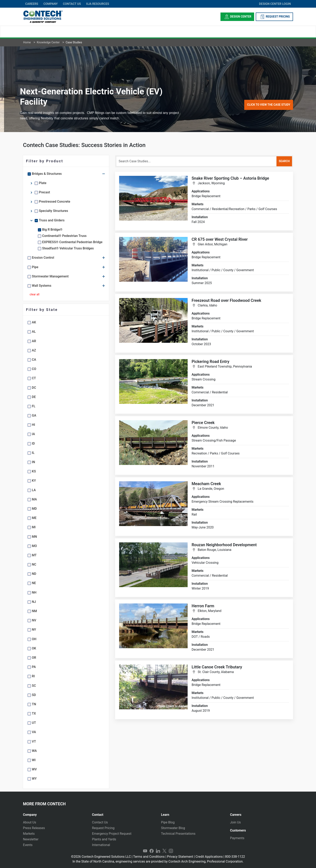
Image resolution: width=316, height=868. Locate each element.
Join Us (235, 822)
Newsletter (31, 839)
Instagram (171, 851)
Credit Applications (209, 857)
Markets (29, 834)
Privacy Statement (180, 857)
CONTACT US (72, 4)
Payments (237, 838)
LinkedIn (158, 851)
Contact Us (100, 822)
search (284, 161)
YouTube (145, 851)
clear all (34, 294)
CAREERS (32, 4)
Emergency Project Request (112, 834)
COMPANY (50, 4)
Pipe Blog (168, 822)
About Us (30, 822)
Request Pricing (103, 828)
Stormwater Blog (173, 828)
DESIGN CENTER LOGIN (275, 4)
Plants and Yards (104, 839)
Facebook (152, 851)
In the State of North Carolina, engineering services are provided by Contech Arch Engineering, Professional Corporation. (158, 861)
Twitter (164, 851)
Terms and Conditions (149, 857)
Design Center (237, 17)
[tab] (55, 813)
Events (28, 845)
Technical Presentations (178, 834)
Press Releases (34, 828)
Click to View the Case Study (269, 105)
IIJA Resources (98, 4)
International (101, 845)
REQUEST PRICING (274, 17)
